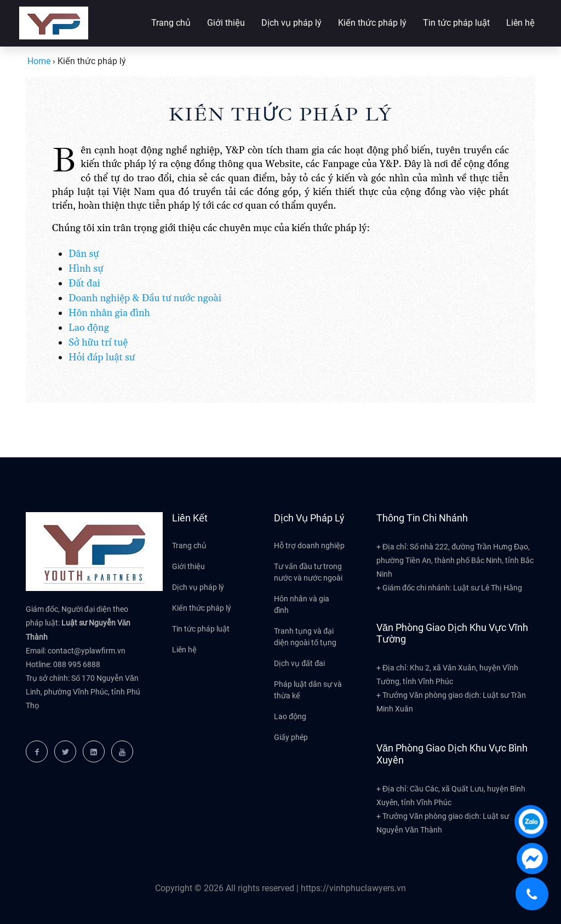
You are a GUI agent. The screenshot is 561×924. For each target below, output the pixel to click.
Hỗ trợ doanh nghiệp (309, 546)
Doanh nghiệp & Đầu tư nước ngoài (145, 298)
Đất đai (84, 283)
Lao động (89, 328)
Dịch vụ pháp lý (291, 23)
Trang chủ (171, 23)
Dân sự (84, 254)
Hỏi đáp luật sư (102, 357)
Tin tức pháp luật (456, 23)
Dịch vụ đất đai (299, 663)
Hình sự (86, 269)
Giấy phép (291, 737)
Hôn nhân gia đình (109, 313)
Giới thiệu (226, 23)
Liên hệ (520, 23)
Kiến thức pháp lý (372, 23)
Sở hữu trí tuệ (98, 343)
